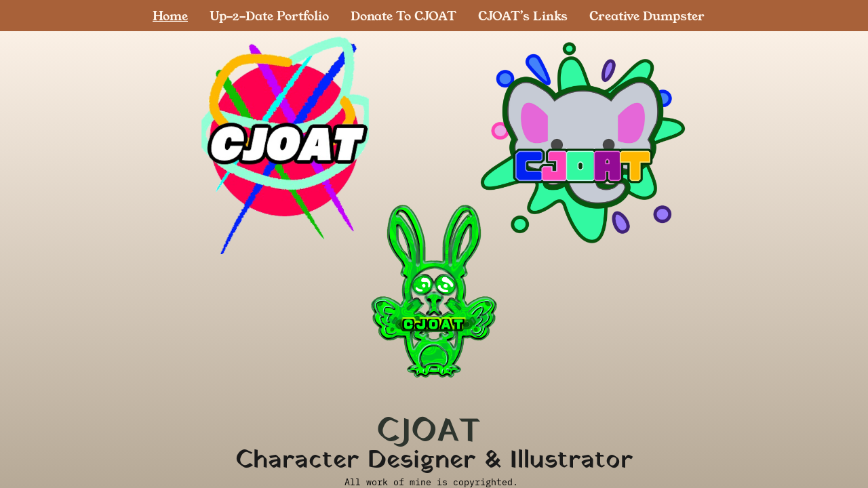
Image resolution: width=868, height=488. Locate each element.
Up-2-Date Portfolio (269, 16)
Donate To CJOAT (403, 16)
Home (170, 16)
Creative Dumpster (647, 16)
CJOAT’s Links (523, 16)
